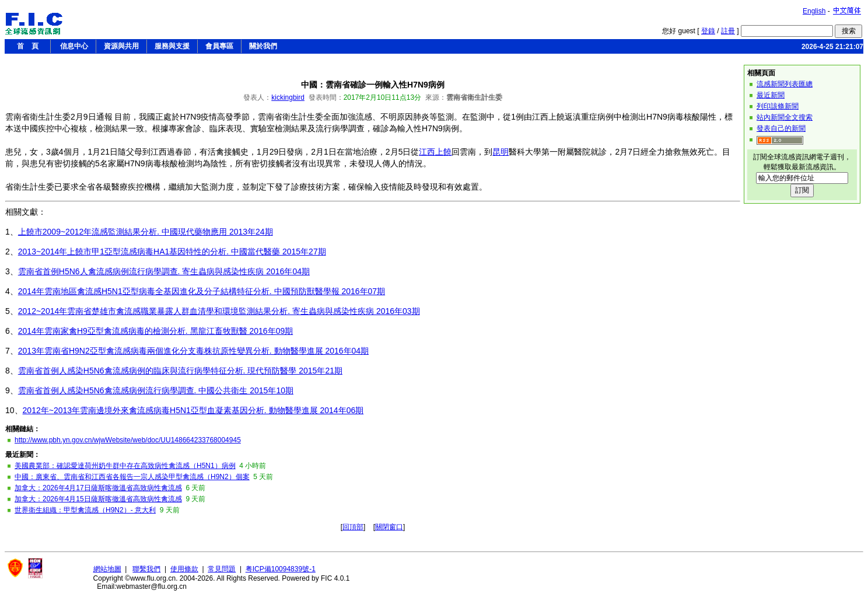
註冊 (728, 31)
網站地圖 (107, 569)
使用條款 (184, 569)
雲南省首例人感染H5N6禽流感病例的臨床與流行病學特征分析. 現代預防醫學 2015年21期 (180, 371)
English (814, 11)
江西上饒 (435, 152)
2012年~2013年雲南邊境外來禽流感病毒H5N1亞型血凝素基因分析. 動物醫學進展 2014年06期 (193, 410)
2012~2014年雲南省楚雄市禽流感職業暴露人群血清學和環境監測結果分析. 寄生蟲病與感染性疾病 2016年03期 (219, 311)
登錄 (708, 31)
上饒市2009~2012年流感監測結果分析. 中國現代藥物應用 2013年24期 (146, 232)
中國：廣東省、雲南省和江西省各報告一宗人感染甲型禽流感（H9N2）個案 (132, 477)
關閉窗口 (389, 527)
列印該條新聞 (778, 106)
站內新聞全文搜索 (785, 117)
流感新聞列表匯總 (785, 84)
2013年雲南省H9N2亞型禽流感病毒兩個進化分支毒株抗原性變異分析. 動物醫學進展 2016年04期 (193, 351)
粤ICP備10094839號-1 (281, 569)
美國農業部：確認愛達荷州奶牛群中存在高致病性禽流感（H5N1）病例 (125, 466)
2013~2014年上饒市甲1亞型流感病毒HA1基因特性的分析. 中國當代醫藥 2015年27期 (172, 252)
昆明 (501, 152)
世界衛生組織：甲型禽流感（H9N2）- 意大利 (85, 510)
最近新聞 (771, 95)
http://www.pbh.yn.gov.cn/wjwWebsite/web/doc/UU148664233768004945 (128, 440)
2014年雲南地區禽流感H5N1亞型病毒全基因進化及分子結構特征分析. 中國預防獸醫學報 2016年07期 (202, 291)
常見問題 (222, 569)
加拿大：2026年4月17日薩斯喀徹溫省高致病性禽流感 (98, 488)
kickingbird (288, 97)
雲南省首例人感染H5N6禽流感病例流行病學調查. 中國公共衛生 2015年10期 (156, 390)
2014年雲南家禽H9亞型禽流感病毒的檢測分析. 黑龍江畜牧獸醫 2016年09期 (155, 331)
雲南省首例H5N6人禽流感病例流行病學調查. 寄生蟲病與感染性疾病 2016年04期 (164, 271)
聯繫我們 (146, 569)
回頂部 (353, 527)
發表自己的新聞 (781, 128)
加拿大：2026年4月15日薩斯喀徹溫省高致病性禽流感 (98, 499)
